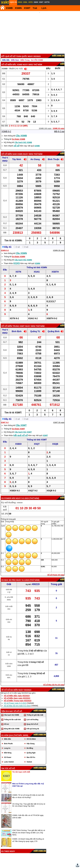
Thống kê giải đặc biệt (35, 711)
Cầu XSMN (21, 250)
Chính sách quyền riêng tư (57, 867)
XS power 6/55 (8, 495)
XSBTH (55, 268)
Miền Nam (15, 57)
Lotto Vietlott (9, 758)
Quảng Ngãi (31, 749)
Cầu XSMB (21, 132)
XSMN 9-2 (5, 247)
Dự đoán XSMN (18, 253)
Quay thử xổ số (32, 721)
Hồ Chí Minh (31, 736)
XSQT (37, 440)
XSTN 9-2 (14, 315)
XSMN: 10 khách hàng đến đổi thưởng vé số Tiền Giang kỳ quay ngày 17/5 (28, 837)
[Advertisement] (40, 31)
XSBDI (18, 440)
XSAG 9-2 (33, 315)
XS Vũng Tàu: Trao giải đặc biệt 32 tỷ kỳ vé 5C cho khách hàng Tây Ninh (29, 801)
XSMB (9, 8)
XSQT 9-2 (33, 487)
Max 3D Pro (31, 754)
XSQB (55, 440)
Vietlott (29, 758)
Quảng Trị (35, 328)
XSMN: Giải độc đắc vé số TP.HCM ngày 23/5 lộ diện (28, 813)
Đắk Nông (8, 749)
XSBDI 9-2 (15, 487)
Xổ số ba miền (11, 686)
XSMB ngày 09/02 (25, 61)
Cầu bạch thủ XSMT (23, 429)
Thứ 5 (12, 65)
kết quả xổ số (21, 432)
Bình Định (17, 328)
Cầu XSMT (21, 422)
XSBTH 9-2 (52, 315)
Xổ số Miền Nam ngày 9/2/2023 (17, 695)
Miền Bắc (6, 57)
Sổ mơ (6, 721)
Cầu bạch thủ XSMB (23, 139)
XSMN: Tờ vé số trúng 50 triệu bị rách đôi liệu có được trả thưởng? (28, 793)
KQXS (17, 260)
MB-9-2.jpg (59, 128)
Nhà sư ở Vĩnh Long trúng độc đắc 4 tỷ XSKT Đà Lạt (28, 781)
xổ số (17, 142)
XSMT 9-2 (5, 419)
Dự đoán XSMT (18, 425)
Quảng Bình (54, 328)
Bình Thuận (54, 156)
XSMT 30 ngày (59, 419)
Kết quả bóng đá (33, 725)
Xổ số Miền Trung (10, 323)
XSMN (18, 8)
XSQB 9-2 (51, 487)
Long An (7, 745)
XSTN (18, 268)
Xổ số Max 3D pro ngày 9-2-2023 (17, 702)
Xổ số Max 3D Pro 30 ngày (54, 681)
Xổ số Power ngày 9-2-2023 (15, 700)
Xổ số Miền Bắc (9, 61)
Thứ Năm (34, 495)
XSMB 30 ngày (58, 125)
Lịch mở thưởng (32, 716)
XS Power (8, 754)
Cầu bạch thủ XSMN (23, 256)
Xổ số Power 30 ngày (56, 571)
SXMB (37, 142)
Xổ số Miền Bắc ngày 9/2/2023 (17, 692)
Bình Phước (8, 740)
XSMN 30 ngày (59, 247)
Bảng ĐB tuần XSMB (12, 725)
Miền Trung (25, 57)
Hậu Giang (31, 740)
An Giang (35, 156)
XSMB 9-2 (6, 128)
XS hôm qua (7, 732)
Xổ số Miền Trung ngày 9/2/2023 (18, 697)
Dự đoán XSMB (18, 136)
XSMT (27, 8)
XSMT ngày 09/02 (28, 323)
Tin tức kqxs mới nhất (21, 768)
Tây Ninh (17, 156)
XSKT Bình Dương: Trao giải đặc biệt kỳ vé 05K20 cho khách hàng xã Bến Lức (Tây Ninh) (29, 829)
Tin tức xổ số (8, 765)
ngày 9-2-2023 (22, 495)
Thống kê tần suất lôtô (12, 716)
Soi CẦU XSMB (37, 57)
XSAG (37, 268)
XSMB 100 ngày (45, 125)
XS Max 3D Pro (8, 577)
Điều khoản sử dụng (40, 867)
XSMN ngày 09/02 (25, 151)
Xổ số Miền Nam (9, 151)
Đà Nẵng (30, 745)
